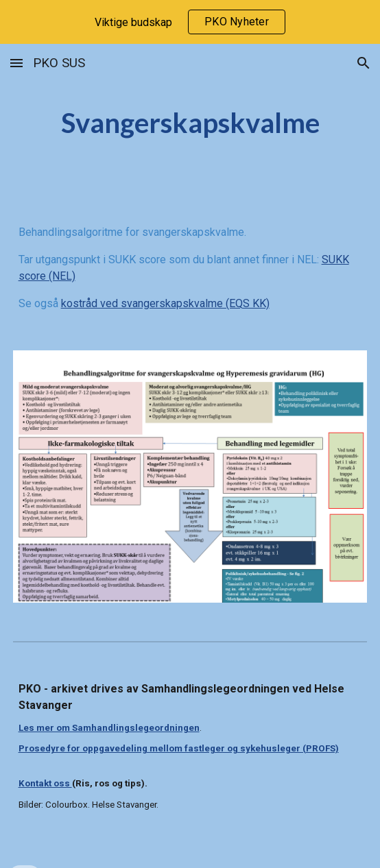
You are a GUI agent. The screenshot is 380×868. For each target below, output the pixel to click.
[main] (190, 123)
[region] (190, 22)
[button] (16, 63)
